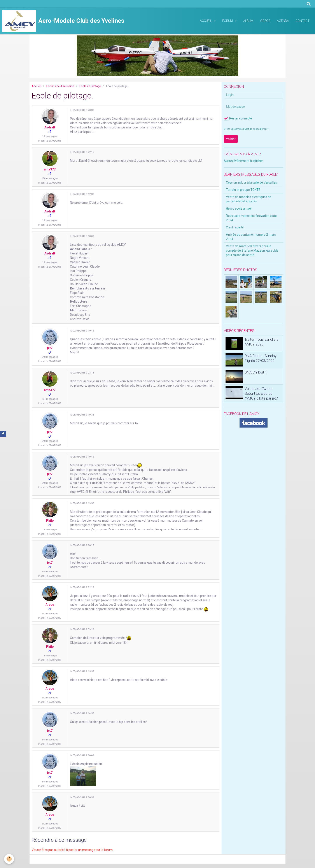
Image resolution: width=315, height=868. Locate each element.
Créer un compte (233, 129)
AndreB (50, 127)
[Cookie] (9, 859)
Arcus (50, 605)
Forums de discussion (60, 86)
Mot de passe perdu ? (256, 129)
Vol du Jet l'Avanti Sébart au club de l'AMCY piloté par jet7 (261, 393)
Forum (228, 21)
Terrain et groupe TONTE (243, 190)
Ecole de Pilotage (90, 86)
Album (248, 21)
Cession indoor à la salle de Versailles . (252, 182)
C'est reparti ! (235, 227)
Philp (50, 521)
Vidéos (265, 21)
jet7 (50, 348)
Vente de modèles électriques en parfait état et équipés (249, 199)
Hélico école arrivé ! (239, 209)
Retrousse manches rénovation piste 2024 (251, 218)
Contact (303, 21)
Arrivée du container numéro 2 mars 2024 (251, 237)
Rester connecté (238, 118)
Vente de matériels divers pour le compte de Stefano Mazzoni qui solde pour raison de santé (252, 251)
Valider (231, 139)
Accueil (206, 21)
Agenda (283, 21)
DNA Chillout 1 (256, 372)
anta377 (50, 169)
